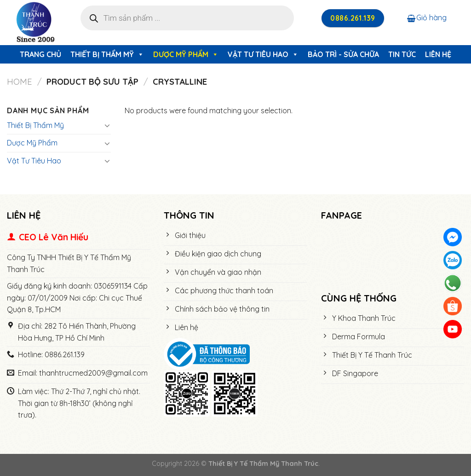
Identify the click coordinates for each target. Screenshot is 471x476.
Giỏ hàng (427, 17)
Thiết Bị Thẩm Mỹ (107, 54)
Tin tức (402, 54)
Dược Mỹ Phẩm (186, 54)
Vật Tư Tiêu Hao (263, 54)
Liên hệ (438, 54)
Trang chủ (40, 54)
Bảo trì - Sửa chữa (343, 54)
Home (20, 82)
